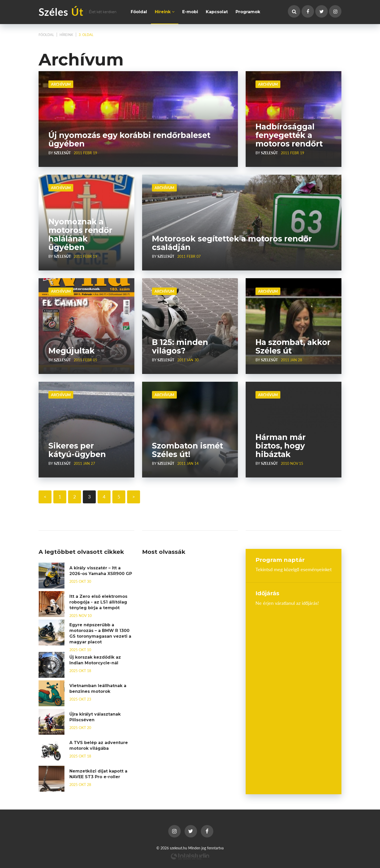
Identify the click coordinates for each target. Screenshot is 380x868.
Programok (248, 12)
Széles (78, 12)
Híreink (165, 12)
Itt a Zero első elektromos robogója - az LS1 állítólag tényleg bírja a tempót (98, 602)
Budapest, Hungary (294, 625)
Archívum (61, 84)
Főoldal (139, 12)
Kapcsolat (217, 12)
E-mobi (190, 12)
